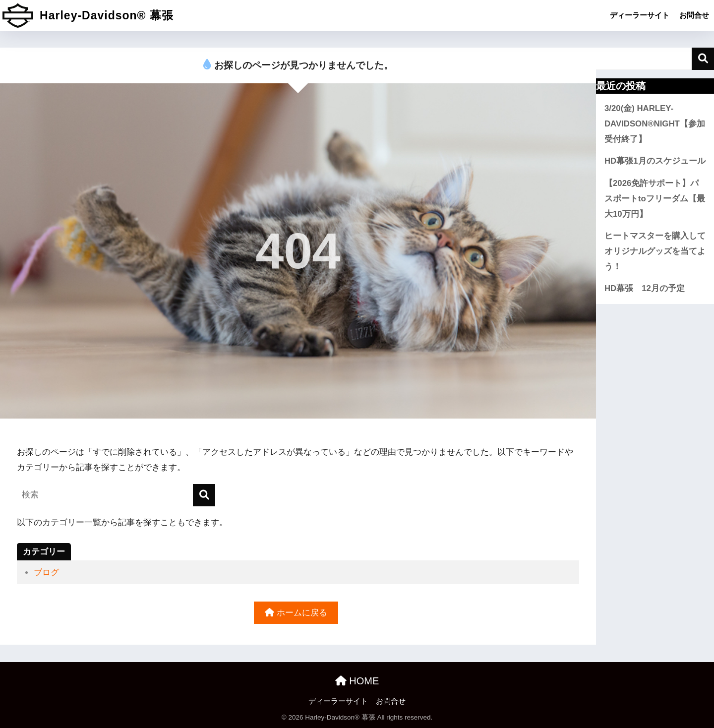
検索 (703, 59)
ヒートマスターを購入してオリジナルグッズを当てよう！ (655, 251)
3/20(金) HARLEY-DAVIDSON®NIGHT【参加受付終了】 (655, 123)
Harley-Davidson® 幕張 (88, 15)
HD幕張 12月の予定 (645, 288)
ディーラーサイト (640, 15)
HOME (357, 681)
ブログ (46, 573)
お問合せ (694, 15)
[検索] (204, 495)
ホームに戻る (296, 613)
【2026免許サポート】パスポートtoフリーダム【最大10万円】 (655, 198)
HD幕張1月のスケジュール (655, 161)
